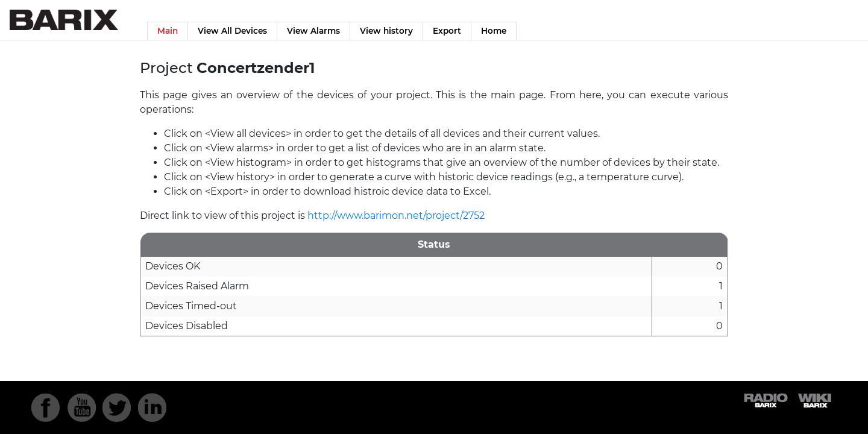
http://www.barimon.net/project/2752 (396, 215)
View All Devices (232, 31)
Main (168, 31)
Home (494, 31)
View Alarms (313, 31)
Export (447, 31)
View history (386, 31)
